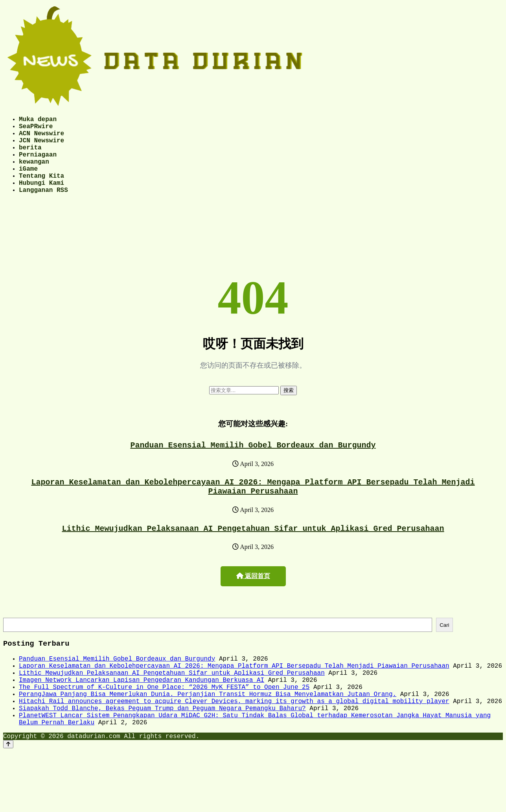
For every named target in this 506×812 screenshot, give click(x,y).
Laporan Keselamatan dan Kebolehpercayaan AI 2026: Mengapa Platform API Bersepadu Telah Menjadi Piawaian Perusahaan (253, 507)
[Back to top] (8, 787)
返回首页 (253, 599)
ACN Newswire (41, 138)
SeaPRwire (36, 129)
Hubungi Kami (41, 198)
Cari (444, 649)
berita (30, 155)
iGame (28, 181)
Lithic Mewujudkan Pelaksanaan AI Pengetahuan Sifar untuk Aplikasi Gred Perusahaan (253, 551)
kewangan (34, 172)
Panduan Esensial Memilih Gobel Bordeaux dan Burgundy (253, 463)
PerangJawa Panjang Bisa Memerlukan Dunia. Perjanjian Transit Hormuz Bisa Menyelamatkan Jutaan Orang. (208, 729)
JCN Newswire (41, 146)
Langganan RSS (43, 207)
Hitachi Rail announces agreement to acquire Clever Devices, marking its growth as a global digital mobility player (234, 738)
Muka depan (38, 120)
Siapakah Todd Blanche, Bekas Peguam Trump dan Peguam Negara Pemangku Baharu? (162, 747)
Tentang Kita (41, 190)
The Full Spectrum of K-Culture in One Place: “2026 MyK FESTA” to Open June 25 (164, 721)
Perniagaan (38, 164)
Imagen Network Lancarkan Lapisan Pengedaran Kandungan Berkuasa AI (142, 712)
